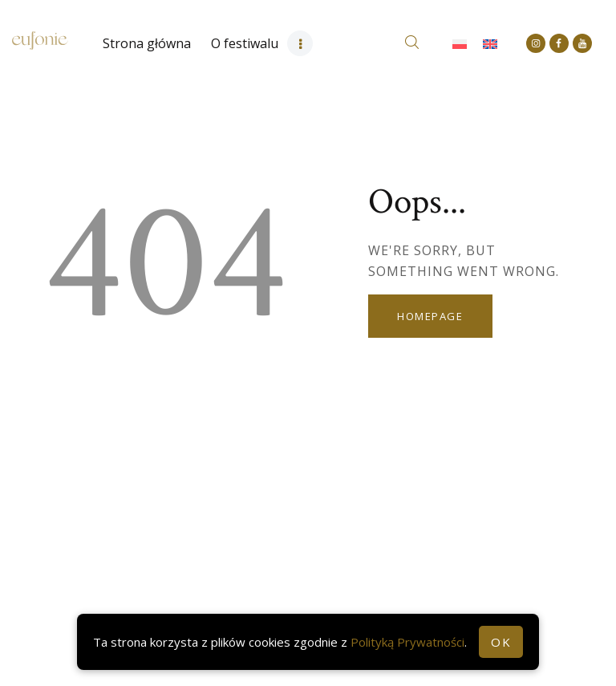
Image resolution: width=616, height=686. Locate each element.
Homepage (430, 316)
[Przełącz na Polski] (460, 44)
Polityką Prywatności (407, 642)
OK (501, 642)
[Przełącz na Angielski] (490, 44)
